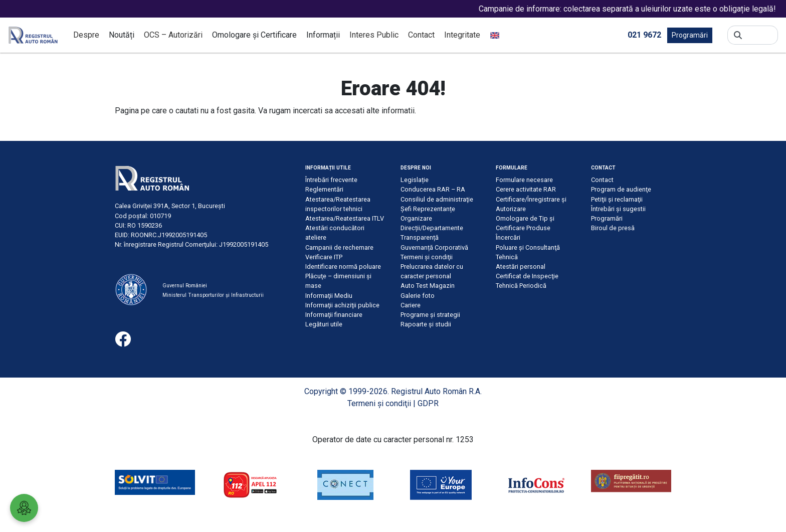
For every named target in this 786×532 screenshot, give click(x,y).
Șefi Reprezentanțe (428, 209)
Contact (421, 35)
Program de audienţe (621, 189)
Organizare (416, 218)
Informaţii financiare (334, 315)
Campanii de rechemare (339, 247)
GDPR (428, 403)
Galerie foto (418, 296)
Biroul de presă (613, 228)
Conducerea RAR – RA (433, 189)
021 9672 (644, 34)
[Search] (760, 35)
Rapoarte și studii (426, 324)
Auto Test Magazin (428, 286)
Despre (86, 35)
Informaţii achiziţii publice (342, 305)
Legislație (415, 180)
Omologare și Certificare (254, 35)
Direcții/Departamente (432, 228)
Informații (323, 35)
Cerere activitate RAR (526, 189)
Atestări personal (521, 267)
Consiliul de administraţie (437, 199)
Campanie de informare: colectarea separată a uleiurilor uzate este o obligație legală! (636, 9)
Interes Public (374, 35)
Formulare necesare (524, 180)
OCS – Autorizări (173, 35)
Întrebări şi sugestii (618, 209)
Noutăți (122, 35)
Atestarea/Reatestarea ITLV (345, 218)
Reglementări (324, 189)
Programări (690, 35)
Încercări (508, 237)
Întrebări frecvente (331, 180)
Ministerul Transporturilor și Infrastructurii (213, 295)
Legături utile (324, 324)
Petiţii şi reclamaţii (617, 199)
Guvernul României (185, 286)
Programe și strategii (430, 315)
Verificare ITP (324, 257)
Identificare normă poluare (343, 267)
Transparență (420, 237)
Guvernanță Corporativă (434, 247)
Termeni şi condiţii (427, 257)
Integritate (462, 35)
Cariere (411, 305)
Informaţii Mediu (329, 296)
